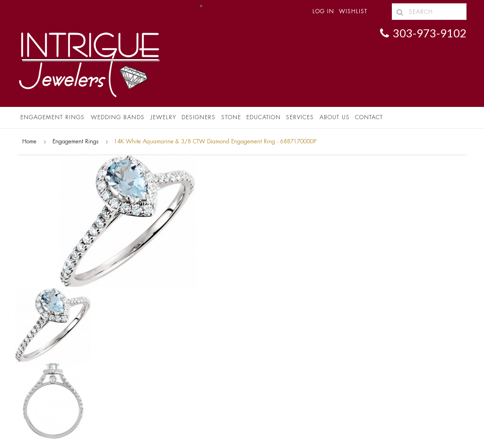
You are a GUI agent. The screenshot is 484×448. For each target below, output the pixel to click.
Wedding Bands (118, 117)
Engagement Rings (52, 117)
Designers (199, 117)
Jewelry (163, 117)
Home (29, 141)
